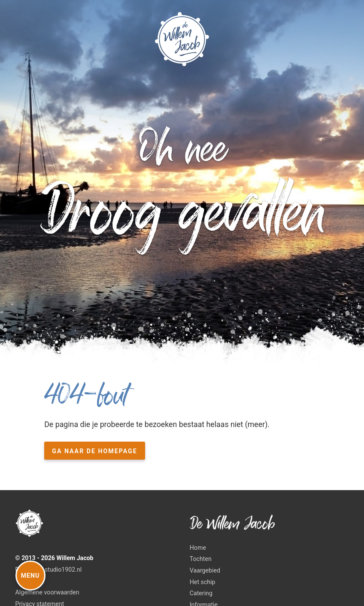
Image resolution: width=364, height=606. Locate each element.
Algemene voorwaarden (47, 592)
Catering (201, 593)
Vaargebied (205, 570)
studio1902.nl (63, 570)
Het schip (203, 582)
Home (198, 548)
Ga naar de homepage (95, 451)
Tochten (201, 559)
